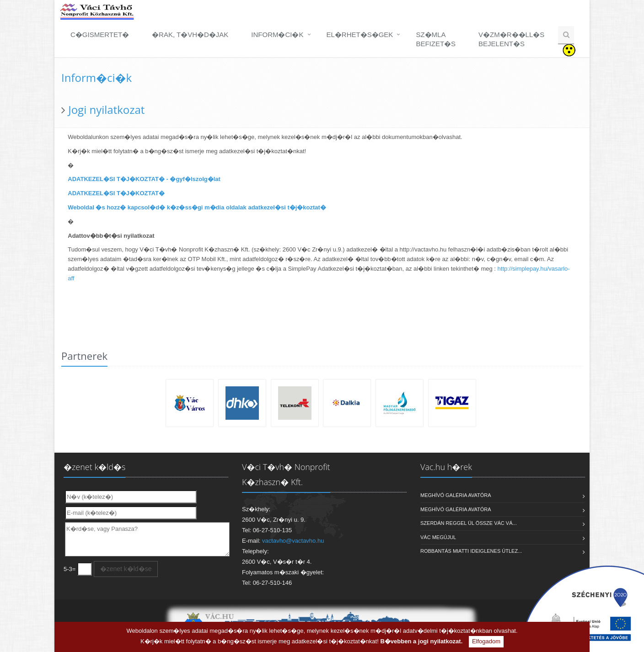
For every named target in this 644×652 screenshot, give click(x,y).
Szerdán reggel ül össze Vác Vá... (469, 523)
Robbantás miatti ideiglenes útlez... (471, 551)
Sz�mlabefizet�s (436, 39)
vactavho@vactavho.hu (293, 541)
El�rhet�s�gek (360, 35)
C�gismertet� (100, 35)
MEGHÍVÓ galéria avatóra (456, 495)
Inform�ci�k (277, 35)
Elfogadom (486, 641)
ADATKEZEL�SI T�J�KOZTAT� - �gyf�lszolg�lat (144, 179)
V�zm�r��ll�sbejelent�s (511, 39)
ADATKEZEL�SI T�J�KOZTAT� (116, 193)
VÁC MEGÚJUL (438, 537)
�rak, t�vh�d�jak (190, 35)
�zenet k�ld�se (126, 569)
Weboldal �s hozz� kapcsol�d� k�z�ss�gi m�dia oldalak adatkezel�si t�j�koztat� (197, 207)
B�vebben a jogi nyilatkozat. (421, 641)
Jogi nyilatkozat (106, 110)
